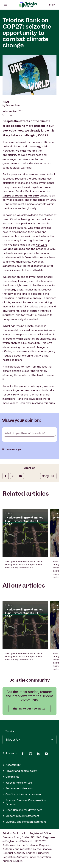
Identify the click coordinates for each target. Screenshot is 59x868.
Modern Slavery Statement (21, 816)
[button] (55, 548)
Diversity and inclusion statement (24, 822)
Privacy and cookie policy (20, 771)
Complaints (11, 777)
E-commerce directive (18, 788)
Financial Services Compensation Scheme (24, 802)
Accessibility (11, 765)
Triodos (10, 731)
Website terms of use (17, 783)
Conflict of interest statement (22, 794)
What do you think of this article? (25, 433)
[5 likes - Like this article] (5, 115)
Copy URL (48, 476)
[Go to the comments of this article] (11, 115)
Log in (52, 5)
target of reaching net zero (21, 196)
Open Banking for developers (22, 810)
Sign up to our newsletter (29, 709)
